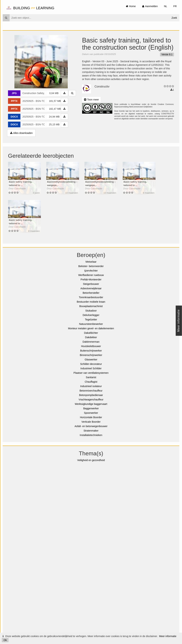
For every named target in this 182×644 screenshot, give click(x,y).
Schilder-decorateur (91, 364)
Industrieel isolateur (91, 386)
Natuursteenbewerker (91, 324)
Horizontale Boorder (91, 417)
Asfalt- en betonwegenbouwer (91, 426)
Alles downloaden (21, 133)
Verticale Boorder (91, 422)
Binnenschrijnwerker (91, 355)
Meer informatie (168, 636)
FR (175, 6)
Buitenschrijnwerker (91, 351)
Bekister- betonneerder (91, 266)
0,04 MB (54, 93)
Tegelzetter (91, 320)
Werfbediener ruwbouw (91, 275)
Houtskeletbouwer (91, 346)
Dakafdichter (91, 333)
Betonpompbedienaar (91, 395)
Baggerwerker (91, 408)
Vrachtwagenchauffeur (91, 400)
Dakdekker (91, 337)
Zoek (174, 18)
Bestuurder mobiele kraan (91, 302)
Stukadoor (91, 311)
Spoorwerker (91, 413)
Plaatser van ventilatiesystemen (91, 373)
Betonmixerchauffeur (91, 391)
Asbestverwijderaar (91, 288)
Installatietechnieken (91, 435)
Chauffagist (91, 382)
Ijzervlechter (91, 271)
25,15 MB (54, 124)
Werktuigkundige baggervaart (91, 404)
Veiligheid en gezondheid (91, 460)
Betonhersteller (91, 293)
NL (165, 6)
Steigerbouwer (91, 284)
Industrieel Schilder (91, 368)
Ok (5, 640)
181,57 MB (55, 101)
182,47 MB (55, 109)
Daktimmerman (91, 342)
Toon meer (91, 100)
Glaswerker (91, 360)
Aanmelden (150, 6)
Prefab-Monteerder (91, 280)
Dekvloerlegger (91, 315)
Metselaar (91, 262)
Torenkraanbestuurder (91, 297)
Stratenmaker (91, 431)
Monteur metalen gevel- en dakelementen (91, 328)
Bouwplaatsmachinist (91, 306)
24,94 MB (54, 117)
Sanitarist (91, 377)
